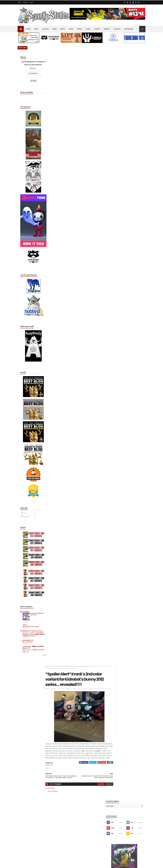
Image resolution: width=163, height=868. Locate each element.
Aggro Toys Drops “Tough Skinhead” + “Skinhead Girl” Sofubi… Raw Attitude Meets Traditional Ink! (128, 517)
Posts (24, 483)
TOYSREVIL (26, 567)
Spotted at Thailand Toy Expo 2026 (33, 571)
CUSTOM (45, 29)
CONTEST (117, 29)
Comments (25, 487)
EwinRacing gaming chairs (130, 222)
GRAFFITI (107, 29)
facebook (105, 180)
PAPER (80, 29)
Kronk (103, 139)
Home (19, 2)
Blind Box (54, 57)
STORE (28, 29)
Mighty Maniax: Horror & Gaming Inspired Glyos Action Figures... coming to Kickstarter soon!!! (129, 804)
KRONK (72, 57)
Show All (35, 620)
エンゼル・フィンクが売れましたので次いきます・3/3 (29, 615)
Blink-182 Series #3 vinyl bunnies (125, 781)
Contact (25, 2)
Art (50, 57)
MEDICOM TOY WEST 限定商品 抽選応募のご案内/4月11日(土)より (29, 596)
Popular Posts (138, 506)
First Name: (28, 74)
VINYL (36, 29)
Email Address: (28, 79)
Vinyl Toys (87, 57)
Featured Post (122, 506)
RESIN (54, 29)
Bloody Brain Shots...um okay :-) (125, 771)
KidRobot (66, 57)
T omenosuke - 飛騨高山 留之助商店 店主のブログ (29, 610)
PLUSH (88, 29)
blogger (97, 180)
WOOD (71, 29)
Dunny (60, 57)
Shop (32, 2)
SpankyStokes (79, 57)
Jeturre (25, 580)
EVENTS (97, 29)
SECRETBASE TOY (28, 602)
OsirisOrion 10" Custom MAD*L (82, 806)
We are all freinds (27, 604)
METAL (63, 29)
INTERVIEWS (129, 29)
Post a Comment (52, 187)
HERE (95, 142)
